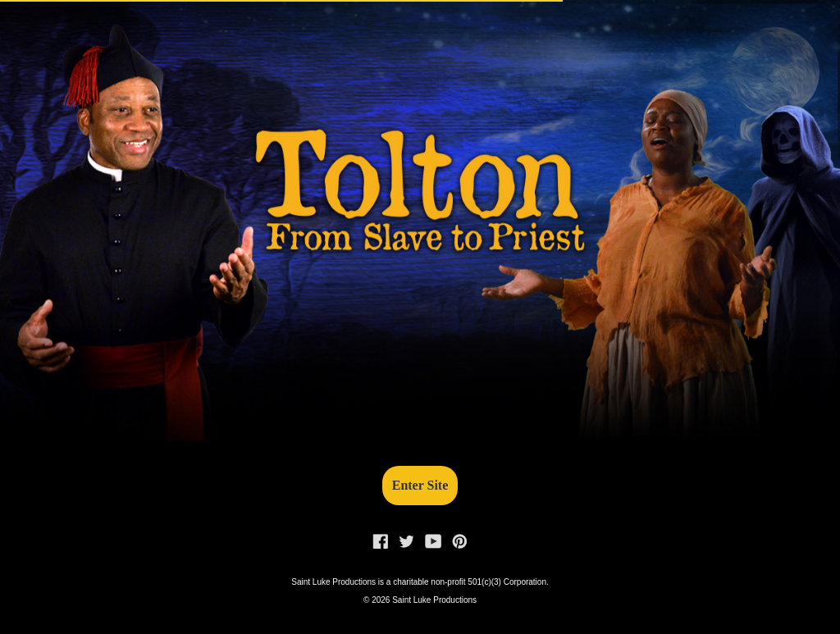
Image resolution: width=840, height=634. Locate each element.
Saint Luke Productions (434, 600)
